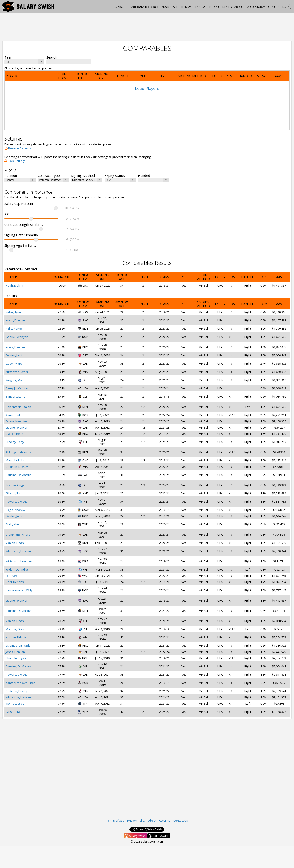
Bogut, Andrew (15, 510)
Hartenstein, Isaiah (18, 407)
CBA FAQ (165, 821)
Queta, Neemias (16, 421)
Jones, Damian (15, 320)
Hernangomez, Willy (19, 590)
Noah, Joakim (14, 285)
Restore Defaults (18, 148)
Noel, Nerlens (15, 582)
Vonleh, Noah (15, 543)
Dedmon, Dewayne (18, 467)
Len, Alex (12, 576)
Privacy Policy (136, 821)
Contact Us (181, 821)
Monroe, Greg (15, 629)
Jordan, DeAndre (17, 569)
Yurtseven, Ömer (17, 372)
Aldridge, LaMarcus (18, 452)
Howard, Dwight (16, 502)
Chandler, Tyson (17, 658)
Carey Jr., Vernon (17, 388)
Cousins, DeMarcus (19, 475)
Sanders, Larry (15, 396)
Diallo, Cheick (14, 434)
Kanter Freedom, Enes (20, 683)
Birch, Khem (13, 524)
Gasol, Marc (14, 364)
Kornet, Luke (14, 415)
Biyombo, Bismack (18, 646)
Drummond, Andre (18, 535)
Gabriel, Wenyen (17, 337)
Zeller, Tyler (13, 312)
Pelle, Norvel (14, 329)
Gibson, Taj (13, 493)
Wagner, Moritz (16, 380)
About (152, 821)
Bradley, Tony (15, 442)
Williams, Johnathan (19, 561)
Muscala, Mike (15, 460)
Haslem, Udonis (16, 637)
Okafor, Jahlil (14, 355)
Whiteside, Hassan (18, 551)
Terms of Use (115, 821)
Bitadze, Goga (15, 485)
